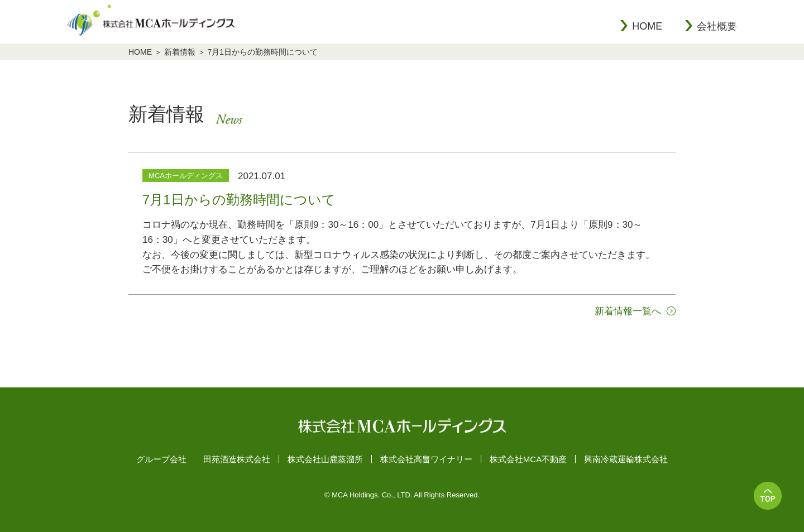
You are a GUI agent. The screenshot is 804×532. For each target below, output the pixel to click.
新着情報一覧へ (628, 311)
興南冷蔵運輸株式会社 (626, 459)
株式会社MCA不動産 (528, 459)
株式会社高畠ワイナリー (426, 459)
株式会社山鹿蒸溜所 (325, 459)
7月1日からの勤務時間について (263, 52)
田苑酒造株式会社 (237, 459)
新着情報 (180, 52)
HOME (647, 26)
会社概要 (717, 26)
